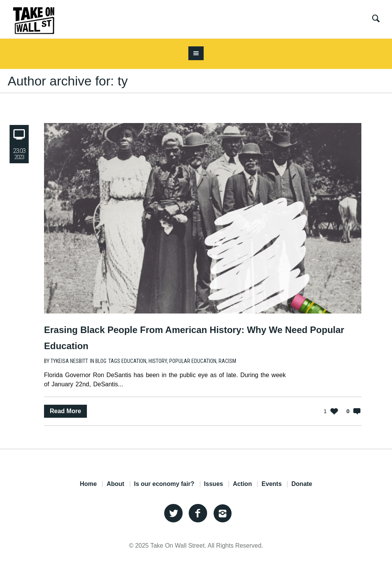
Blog (101, 361)
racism (227, 361)
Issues (214, 484)
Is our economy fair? (164, 484)
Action (242, 484)
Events (271, 484)
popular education (193, 361)
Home (88, 484)
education (134, 361)
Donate (302, 484)
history (158, 361)
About (115, 484)
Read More (65, 411)
